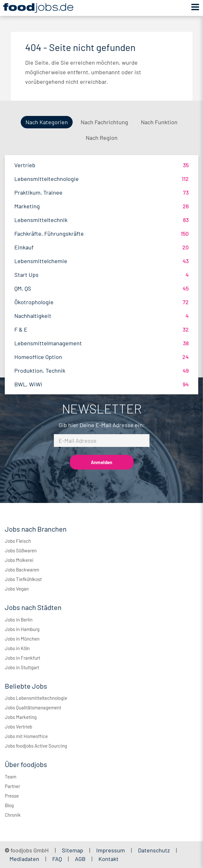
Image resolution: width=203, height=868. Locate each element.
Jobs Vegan (17, 589)
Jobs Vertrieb (18, 727)
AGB (81, 859)
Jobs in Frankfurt (22, 658)
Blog (9, 805)
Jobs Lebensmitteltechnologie (36, 698)
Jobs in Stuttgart (22, 667)
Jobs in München (22, 639)
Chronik (13, 815)
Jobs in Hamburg (22, 629)
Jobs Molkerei (19, 560)
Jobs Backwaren (22, 570)
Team (11, 777)
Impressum (111, 850)
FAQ (57, 859)
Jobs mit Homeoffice (26, 736)
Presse (12, 796)
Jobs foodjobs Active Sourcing (36, 746)
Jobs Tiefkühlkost (23, 579)
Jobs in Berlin (19, 620)
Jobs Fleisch (18, 541)
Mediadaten (24, 859)
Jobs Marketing (21, 717)
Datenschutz (155, 850)
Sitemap (72, 850)
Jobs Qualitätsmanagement (33, 707)
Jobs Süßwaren (21, 550)
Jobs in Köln (17, 648)
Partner (12, 786)
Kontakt (109, 859)
